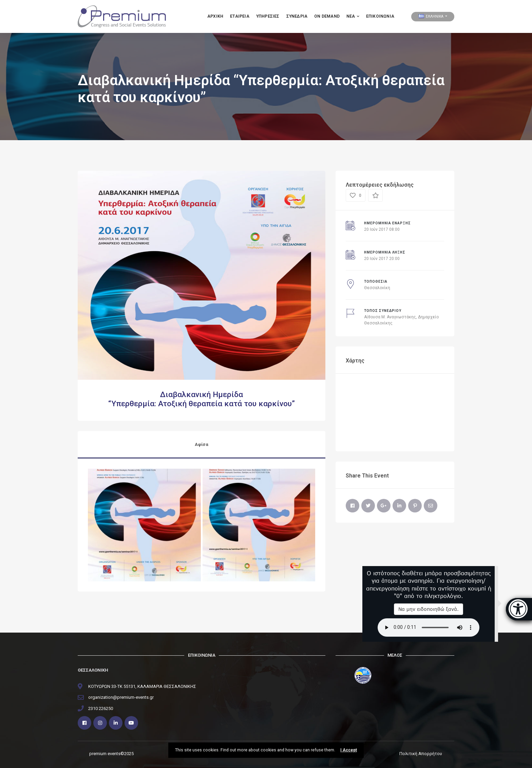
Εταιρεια (240, 16)
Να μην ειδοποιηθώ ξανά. (429, 609)
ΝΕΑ (353, 16)
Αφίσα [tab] (202, 444)
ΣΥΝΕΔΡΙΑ (297, 16)
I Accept (349, 750)
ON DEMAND (327, 16)
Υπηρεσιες (268, 16)
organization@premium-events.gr (121, 697)
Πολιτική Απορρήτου (421, 754)
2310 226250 (101, 708)
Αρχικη (215, 16)
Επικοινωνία (380, 16)
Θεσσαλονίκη (377, 288)
